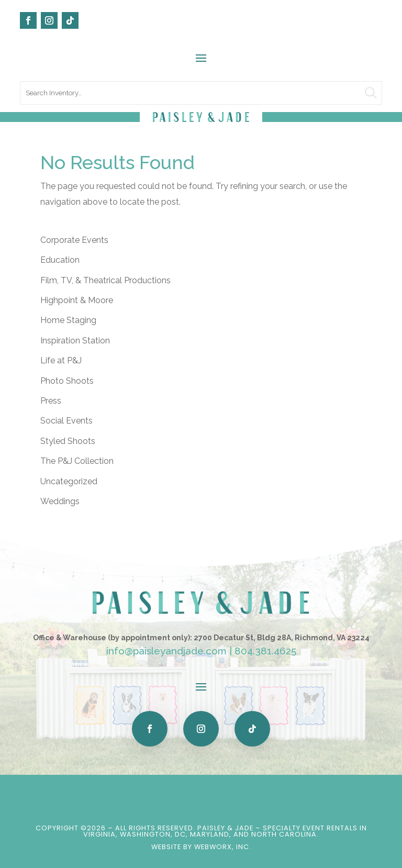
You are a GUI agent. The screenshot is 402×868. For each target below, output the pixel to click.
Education (60, 260)
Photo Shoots (67, 381)
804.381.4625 (265, 651)
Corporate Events (74, 240)
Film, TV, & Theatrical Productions (105, 280)
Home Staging (68, 320)
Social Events (66, 421)
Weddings (60, 501)
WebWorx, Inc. (223, 847)
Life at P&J (61, 360)
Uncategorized (69, 481)
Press (51, 401)
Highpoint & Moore (77, 300)
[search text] (201, 93)
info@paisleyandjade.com (166, 651)
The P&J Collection (77, 461)
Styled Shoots (68, 441)
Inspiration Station (75, 341)
